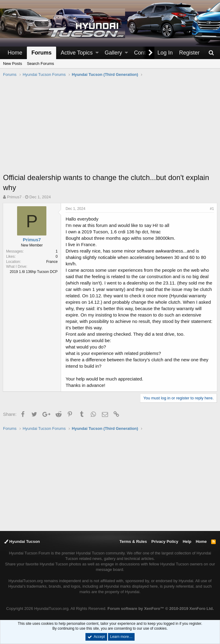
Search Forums (40, 64)
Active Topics (77, 53)
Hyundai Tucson (22, 541)
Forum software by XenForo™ (160, 609)
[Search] (211, 53)
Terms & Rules (133, 541)
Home (15, 53)
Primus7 (14, 197)
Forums (41, 53)
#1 (212, 209)
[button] (97, 53)
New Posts (13, 64)
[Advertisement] (112, 128)
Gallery (113, 53)
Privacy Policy (165, 541)
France (52, 262)
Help (187, 541)
